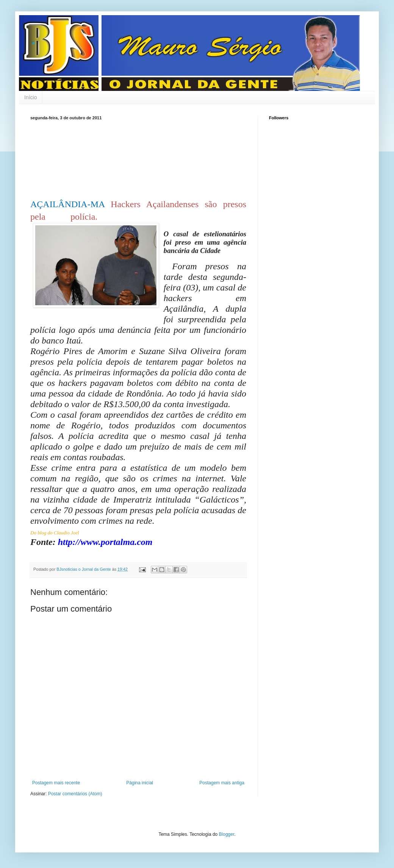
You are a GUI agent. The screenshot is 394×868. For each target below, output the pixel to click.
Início (30, 97)
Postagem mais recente (56, 783)
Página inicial (140, 783)
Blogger (227, 834)
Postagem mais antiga (222, 783)
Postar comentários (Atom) (75, 794)
